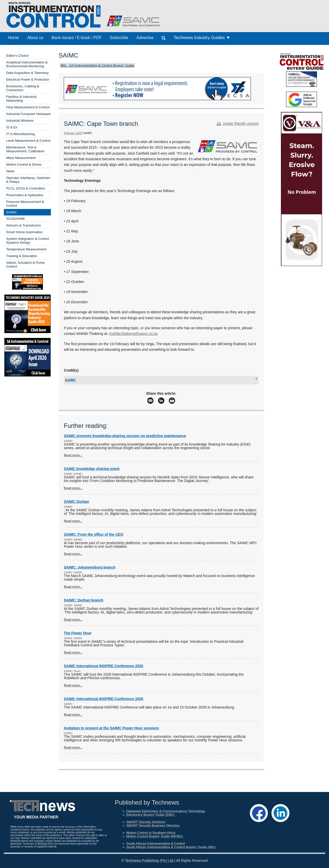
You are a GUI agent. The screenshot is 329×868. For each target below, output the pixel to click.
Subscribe (119, 38)
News (10, 171)
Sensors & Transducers (24, 225)
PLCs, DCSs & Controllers (26, 188)
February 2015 (73, 133)
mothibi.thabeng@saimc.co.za (133, 334)
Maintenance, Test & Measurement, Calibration (25, 149)
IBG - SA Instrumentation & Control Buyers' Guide (97, 65)
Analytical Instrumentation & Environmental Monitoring (27, 64)
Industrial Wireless (20, 121)
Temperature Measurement (26, 249)
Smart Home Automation (24, 232)
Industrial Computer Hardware (28, 114)
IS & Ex (12, 127)
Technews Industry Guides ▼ (202, 38)
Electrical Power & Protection (28, 79)
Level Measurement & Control (28, 141)
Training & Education (22, 256)
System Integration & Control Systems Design (28, 241)
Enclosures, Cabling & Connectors (23, 88)
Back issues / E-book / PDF (77, 38)
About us (35, 38)
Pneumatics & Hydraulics (25, 195)
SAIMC (11, 212)
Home (13, 38)
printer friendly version (237, 124)
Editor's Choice (17, 56)
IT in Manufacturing (20, 134)
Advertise (145, 38)
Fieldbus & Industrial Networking (21, 99)
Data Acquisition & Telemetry (27, 73)
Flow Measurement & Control (28, 107)
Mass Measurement (21, 158)
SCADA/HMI (15, 219)
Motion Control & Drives (24, 164)
